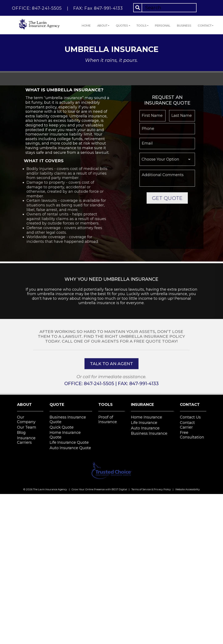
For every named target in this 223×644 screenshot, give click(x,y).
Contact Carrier (187, 425)
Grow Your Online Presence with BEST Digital (99, 489)
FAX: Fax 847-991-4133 (98, 8)
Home (86, 25)
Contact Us (190, 417)
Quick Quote (62, 427)
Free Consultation (192, 435)
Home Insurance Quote (65, 435)
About (102, 25)
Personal (163, 25)
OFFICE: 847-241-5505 (37, 8)
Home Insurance (146, 417)
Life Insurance (144, 423)
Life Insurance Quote (69, 442)
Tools (142, 25)
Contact (205, 25)
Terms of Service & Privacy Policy (151, 489)
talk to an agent (111, 381)
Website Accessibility (188, 489)
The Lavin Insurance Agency (50, 489)
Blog (21, 433)
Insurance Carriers (26, 440)
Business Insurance (149, 433)
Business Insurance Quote (68, 420)
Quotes (122, 25)
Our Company (26, 420)
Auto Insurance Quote (70, 448)
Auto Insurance (145, 428)
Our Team (27, 427)
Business (184, 25)
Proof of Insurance (108, 420)
